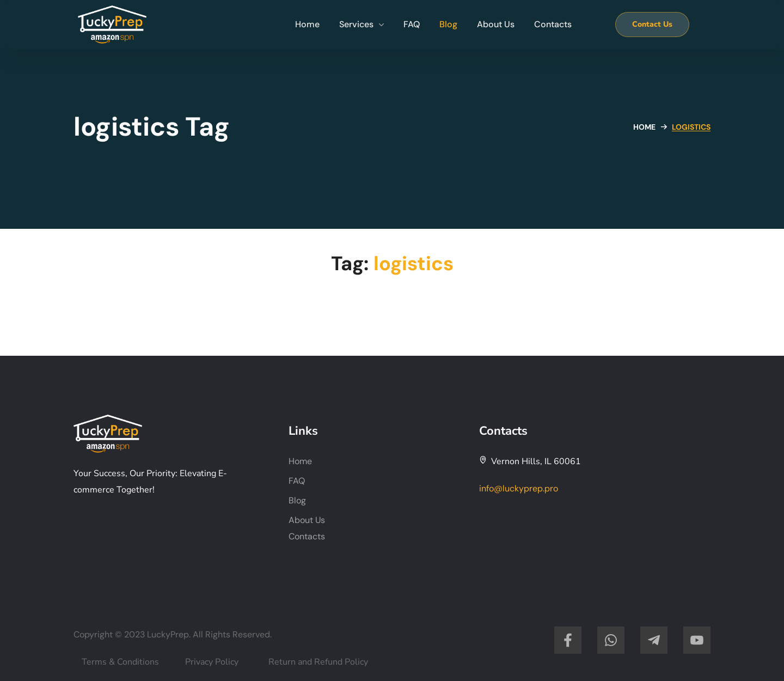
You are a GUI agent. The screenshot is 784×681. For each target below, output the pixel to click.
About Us (307, 520)
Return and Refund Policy (318, 662)
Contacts (307, 536)
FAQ (297, 481)
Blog (297, 500)
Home (644, 127)
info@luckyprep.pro (519, 488)
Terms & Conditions (120, 662)
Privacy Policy (212, 662)
